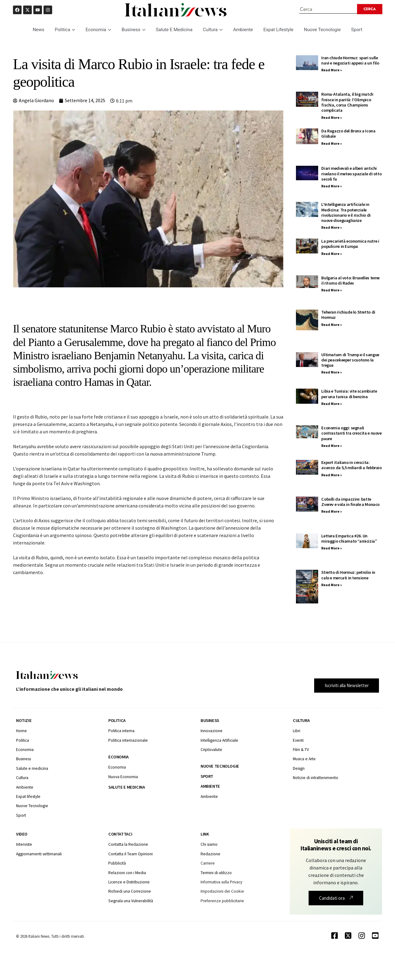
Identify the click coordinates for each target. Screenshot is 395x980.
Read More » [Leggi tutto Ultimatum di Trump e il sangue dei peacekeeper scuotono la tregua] (332, 373)
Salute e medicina (127, 787)
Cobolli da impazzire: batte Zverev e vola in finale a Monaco (350, 502)
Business (133, 30)
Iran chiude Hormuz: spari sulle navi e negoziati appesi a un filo (350, 61)
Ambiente (243, 30)
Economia (98, 30)
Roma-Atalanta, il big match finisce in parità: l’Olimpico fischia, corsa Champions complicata (347, 103)
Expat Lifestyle (279, 30)
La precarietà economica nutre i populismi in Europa (350, 244)
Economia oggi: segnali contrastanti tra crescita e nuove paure (351, 434)
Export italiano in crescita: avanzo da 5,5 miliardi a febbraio (351, 465)
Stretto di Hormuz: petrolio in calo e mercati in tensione (348, 575)
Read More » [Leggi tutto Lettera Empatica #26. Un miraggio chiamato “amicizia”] (332, 548)
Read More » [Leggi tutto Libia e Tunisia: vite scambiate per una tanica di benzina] (332, 404)
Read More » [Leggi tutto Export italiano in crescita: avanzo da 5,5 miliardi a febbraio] (332, 475)
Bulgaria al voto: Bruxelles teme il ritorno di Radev (350, 281)
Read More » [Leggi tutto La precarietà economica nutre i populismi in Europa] (332, 254)
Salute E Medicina (174, 30)
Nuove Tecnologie (322, 30)
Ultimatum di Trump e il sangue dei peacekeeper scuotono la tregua (350, 360)
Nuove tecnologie (220, 767)
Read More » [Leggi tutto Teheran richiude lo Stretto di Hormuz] (332, 325)
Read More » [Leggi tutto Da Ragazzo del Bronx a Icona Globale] (332, 144)
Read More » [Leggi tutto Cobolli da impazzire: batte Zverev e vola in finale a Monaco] (332, 512)
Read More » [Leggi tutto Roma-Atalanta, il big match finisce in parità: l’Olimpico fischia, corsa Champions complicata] (332, 118)
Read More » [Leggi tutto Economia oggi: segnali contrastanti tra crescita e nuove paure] (332, 446)
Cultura (213, 30)
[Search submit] (371, 9)
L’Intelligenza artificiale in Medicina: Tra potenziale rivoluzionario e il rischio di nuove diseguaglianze (346, 213)
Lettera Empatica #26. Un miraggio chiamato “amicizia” (349, 539)
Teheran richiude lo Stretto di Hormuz (348, 315)
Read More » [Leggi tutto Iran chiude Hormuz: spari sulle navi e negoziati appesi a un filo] (332, 70)
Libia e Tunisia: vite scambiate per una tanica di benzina (349, 394)
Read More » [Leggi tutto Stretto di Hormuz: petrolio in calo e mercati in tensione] (332, 585)
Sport (357, 30)
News (39, 30)
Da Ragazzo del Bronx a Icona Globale (348, 134)
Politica (65, 30)
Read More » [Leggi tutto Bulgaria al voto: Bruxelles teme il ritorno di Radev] (332, 291)
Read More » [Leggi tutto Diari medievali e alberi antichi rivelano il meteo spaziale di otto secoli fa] (332, 186)
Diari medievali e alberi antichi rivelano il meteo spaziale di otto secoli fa (351, 174)
